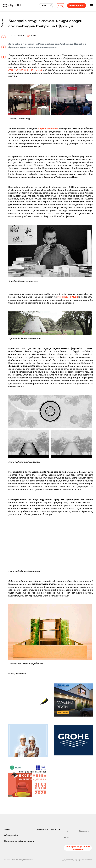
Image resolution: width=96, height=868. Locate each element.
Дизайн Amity (68, 860)
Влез (60, 5)
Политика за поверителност (19, 841)
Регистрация (77, 5)
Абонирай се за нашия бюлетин (78, 848)
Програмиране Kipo (83, 860)
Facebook (56, 829)
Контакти (42, 829)
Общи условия (11, 835)
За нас (7, 829)
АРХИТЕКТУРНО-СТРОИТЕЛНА (25, 70)
